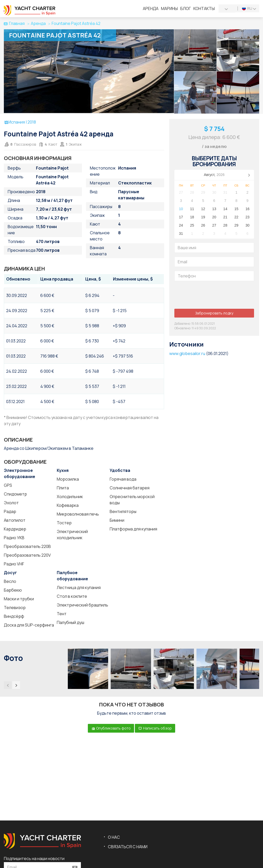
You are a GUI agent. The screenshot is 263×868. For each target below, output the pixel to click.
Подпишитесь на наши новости (34, 858)
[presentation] (213, 295)
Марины (169, 8)
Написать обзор (155, 728)
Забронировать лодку (214, 313)
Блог (186, 8)
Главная (14, 23)
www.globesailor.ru (187, 353)
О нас (114, 837)
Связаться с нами (128, 847)
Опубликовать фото (111, 728)
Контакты (204, 8)
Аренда (151, 8)
